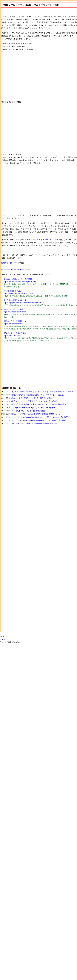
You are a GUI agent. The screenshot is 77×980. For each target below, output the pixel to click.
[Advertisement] (22, 365)
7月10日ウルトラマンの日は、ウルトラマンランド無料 (33, 408)
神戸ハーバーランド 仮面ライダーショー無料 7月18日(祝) (34, 401)
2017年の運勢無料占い (13, 291)
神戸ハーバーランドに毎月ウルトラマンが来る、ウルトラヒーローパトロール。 (43, 392)
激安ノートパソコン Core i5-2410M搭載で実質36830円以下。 (36, 414)
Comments (6, 270)
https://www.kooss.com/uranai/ (15, 312)
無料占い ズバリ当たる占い (14, 309)
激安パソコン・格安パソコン (15, 333)
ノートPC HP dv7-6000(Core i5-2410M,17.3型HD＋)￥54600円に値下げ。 (41, 417)
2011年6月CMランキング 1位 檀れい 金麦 (28, 411)
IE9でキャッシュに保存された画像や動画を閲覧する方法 (34, 423)
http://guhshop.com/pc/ (12, 336)
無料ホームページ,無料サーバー (16, 321)
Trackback (15, 270)
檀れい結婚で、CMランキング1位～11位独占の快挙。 (33, 398)
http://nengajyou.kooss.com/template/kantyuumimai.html (24, 303)
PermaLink (25, 270)
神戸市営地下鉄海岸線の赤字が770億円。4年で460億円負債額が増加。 (40, 404)
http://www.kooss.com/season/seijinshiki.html (20, 282)
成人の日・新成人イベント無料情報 (18, 279)
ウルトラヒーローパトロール (49, 240)
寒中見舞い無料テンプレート (15, 300)
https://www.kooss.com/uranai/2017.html (18, 293)
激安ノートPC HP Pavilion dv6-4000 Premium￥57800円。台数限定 (39, 420)
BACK (2, 639)
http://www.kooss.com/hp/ (13, 324)
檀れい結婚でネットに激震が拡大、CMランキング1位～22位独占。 (38, 395)
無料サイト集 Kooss (9, 263)
